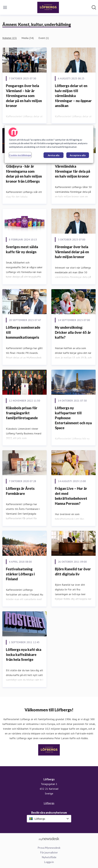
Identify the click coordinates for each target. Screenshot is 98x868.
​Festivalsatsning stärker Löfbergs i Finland (20, 574)
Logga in (49, 862)
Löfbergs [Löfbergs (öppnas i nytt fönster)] (49, 803)
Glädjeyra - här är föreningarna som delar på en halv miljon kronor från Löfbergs (24, 174)
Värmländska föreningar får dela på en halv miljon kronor (73, 171)
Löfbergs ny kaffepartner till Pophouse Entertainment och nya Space (73, 418)
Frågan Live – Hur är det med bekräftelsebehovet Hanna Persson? (71, 496)
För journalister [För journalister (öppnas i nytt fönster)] (49, 852)
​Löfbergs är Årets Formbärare (20, 491)
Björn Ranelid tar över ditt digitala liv (73, 571)
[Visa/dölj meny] (5, 7)
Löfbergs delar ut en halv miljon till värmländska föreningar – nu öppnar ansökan (73, 96)
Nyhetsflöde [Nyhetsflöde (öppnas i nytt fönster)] (49, 857)
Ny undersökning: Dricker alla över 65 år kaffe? (73, 332)
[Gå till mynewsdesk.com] (49, 839)
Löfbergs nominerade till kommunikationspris (23, 332)
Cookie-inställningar (20, 155)
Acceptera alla (78, 155)
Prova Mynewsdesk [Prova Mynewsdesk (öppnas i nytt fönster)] (49, 848)
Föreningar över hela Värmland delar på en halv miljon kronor (72, 252)
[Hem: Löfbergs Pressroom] (48, 7)
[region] (49, 144)
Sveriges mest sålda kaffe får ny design (22, 249)
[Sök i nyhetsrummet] (94, 7)
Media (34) (28, 38)
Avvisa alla (54, 155)
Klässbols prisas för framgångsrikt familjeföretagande (22, 413)
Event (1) (44, 38)
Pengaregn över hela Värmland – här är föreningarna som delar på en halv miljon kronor (24, 96)
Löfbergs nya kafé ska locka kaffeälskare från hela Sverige (24, 654)
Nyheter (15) (10, 38)
